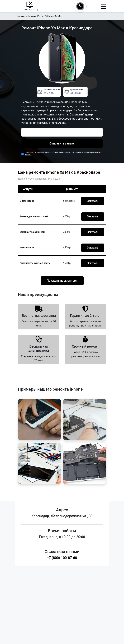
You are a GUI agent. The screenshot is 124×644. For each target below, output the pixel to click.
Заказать (93, 201)
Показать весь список (62, 281)
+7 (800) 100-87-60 (62, 558)
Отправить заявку (62, 143)
